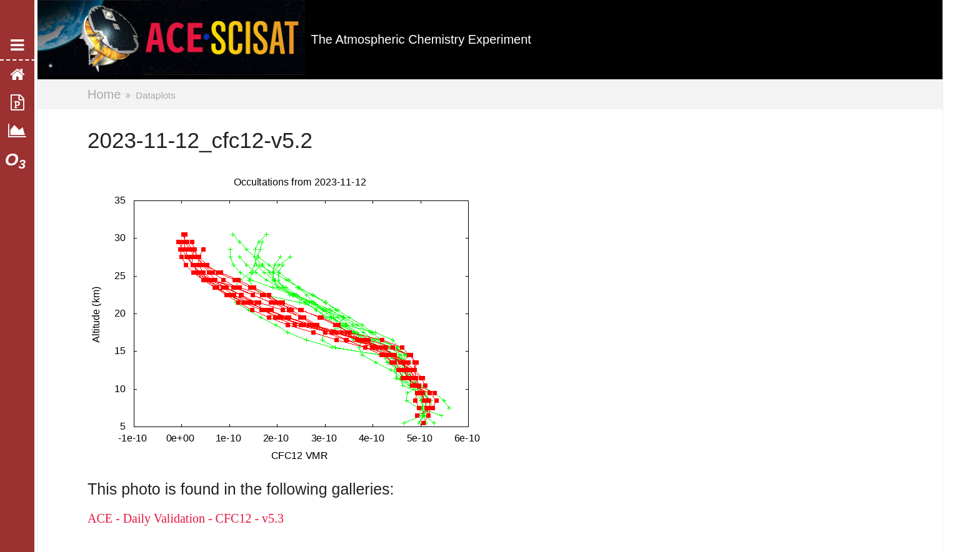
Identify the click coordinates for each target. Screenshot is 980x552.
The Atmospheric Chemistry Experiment (421, 39)
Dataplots (155, 95)
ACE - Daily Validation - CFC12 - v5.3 (186, 518)
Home (104, 94)
